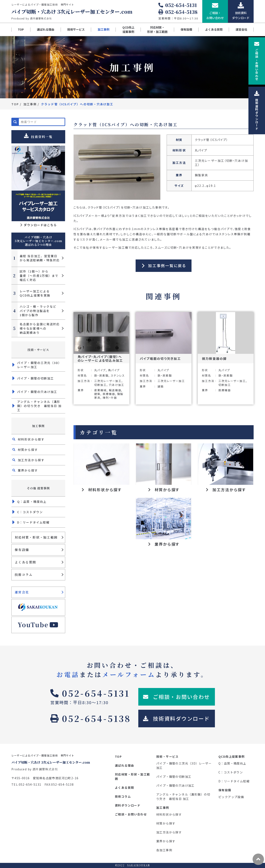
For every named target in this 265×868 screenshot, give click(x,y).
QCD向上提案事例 (128, 29)
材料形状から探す (28, 439)
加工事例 (104, 29)
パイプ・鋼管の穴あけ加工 (35, 392)
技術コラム (24, 574)
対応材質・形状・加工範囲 (157, 29)
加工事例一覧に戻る (167, 265)
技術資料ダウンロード (257, 110)
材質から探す (25, 450)
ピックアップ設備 (231, 797)
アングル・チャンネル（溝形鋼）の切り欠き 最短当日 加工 (37, 406)
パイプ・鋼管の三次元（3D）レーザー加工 (37, 365)
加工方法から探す (28, 460)
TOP (21, 29)
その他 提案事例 (38, 488)
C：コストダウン (28, 512)
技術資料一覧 (38, 136)
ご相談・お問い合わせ (131, 814)
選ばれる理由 (46, 29)
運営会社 (241, 29)
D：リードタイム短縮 (31, 522)
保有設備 (186, 29)
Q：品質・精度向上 (30, 502)
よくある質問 (214, 29)
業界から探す (25, 470)
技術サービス (76, 29)
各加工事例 (164, 850)
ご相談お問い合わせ (257, 61)
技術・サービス (38, 350)
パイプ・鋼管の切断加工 (33, 378)
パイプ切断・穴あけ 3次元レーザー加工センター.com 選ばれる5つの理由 (38, 241)
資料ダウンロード (128, 805)
